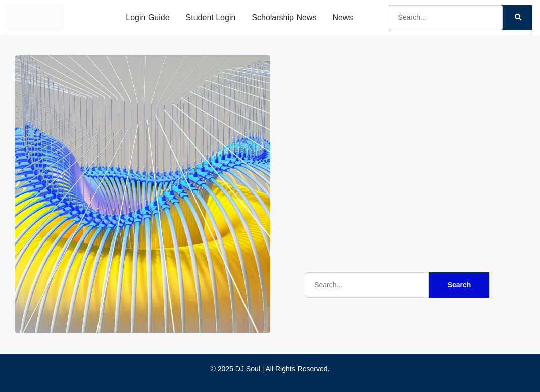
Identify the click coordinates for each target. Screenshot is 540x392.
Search (459, 285)
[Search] (518, 18)
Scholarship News (284, 17)
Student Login (211, 17)
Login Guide (148, 17)
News (342, 17)
